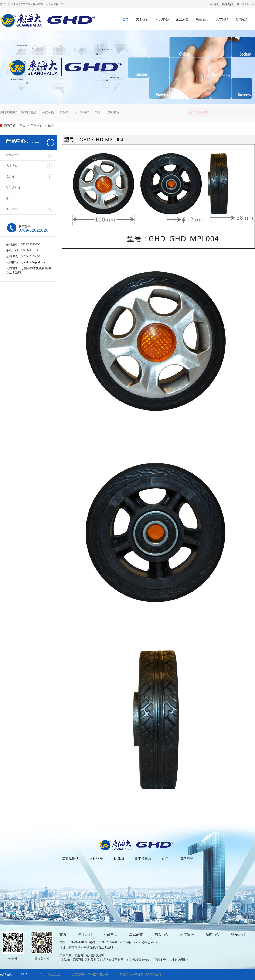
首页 (125, 19)
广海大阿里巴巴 (50, 974)
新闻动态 (242, 19)
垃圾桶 (64, 112)
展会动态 (202, 19)
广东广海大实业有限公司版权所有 (82, 956)
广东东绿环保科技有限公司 (90, 974)
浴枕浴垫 (48, 112)
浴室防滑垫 (29, 112)
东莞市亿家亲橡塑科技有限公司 (140, 974)
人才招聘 (222, 19)
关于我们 (142, 19)
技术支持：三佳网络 (187, 974)
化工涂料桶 (82, 112)
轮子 (98, 112)
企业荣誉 (182, 19)
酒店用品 (113, 112)
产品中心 (162, 19)
